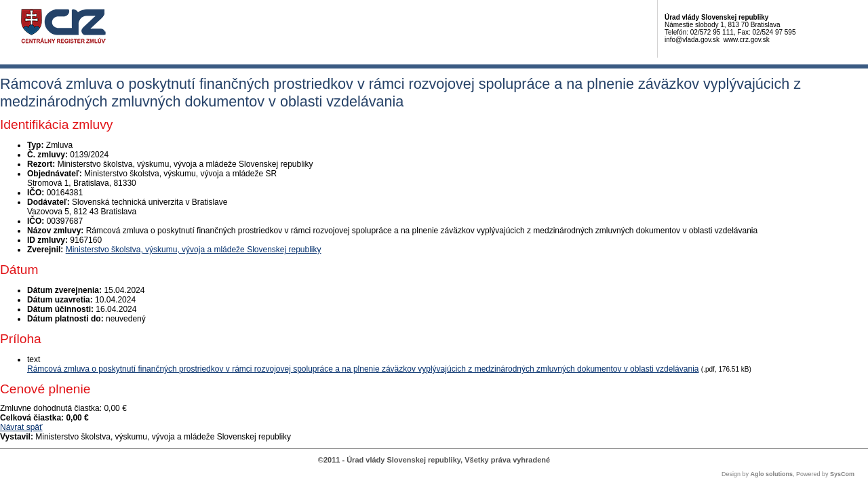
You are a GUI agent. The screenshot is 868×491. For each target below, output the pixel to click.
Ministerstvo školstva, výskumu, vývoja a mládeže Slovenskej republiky (194, 250)
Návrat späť (21, 427)
